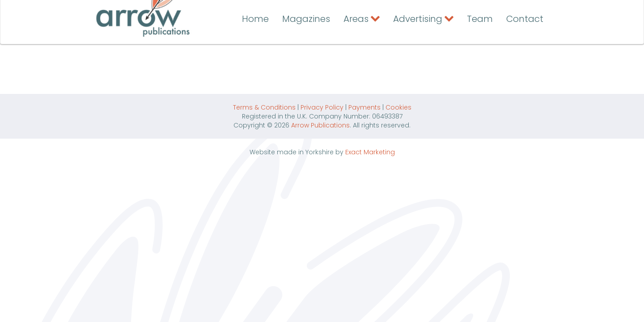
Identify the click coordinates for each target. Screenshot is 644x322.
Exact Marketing (370, 152)
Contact (525, 48)
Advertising (418, 48)
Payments (364, 107)
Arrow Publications (320, 125)
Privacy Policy (322, 107)
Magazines (306, 48)
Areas (356, 48)
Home (255, 48)
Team (480, 48)
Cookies (398, 107)
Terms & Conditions (264, 107)
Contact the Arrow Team (480, 11)
